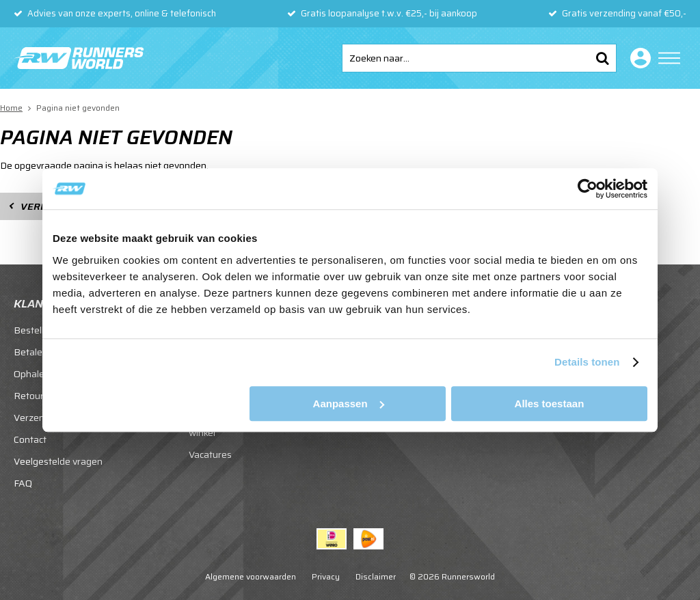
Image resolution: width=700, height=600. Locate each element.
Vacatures (210, 454)
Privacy (326, 576)
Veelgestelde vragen (58, 461)
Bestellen (34, 330)
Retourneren (41, 396)
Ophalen (32, 374)
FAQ (23, 483)
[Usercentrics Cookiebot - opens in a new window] (588, 189)
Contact (30, 439)
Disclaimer (376, 576)
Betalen (31, 352)
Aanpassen (349, 404)
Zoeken (602, 58)
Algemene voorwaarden (251, 576)
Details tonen (587, 362)
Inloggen (638, 58)
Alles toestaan (550, 404)
